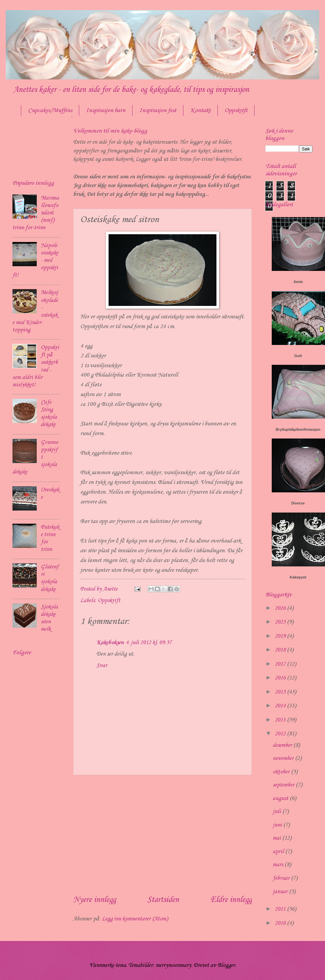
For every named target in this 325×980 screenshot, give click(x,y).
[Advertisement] (162, 834)
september (284, 785)
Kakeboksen (110, 643)
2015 (281, 692)
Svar (102, 666)
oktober (282, 772)
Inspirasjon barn (106, 110)
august (281, 798)
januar (281, 892)
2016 (281, 678)
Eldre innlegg (231, 900)
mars (279, 865)
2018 (281, 650)
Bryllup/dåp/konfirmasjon (298, 429)
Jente (298, 282)
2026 (281, 608)
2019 (281, 636)
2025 (281, 622)
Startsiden (163, 900)
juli (277, 812)
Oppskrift (109, 601)
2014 (281, 706)
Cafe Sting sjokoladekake (49, 413)
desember (283, 745)
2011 (281, 909)
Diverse (298, 503)
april (279, 852)
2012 (281, 734)
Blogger (226, 965)
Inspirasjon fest (158, 110)
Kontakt (200, 110)
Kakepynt (298, 577)
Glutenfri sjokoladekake (50, 578)
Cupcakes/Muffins (50, 110)
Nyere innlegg (95, 900)
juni (278, 825)
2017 (281, 664)
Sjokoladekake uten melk (49, 618)
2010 (281, 923)
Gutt (298, 356)
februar (282, 878)
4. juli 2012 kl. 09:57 (149, 643)
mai (277, 838)
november (284, 758)
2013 (281, 720)
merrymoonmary (173, 965)
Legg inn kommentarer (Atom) (135, 919)
